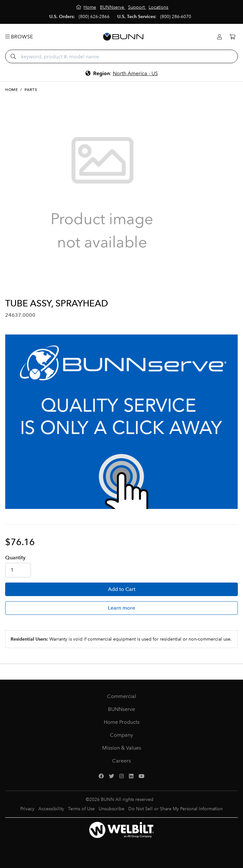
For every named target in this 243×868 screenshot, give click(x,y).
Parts (31, 90)
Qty (15, 558)
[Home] (86, 7)
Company (121, 735)
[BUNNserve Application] (121, 422)
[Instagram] (121, 776)
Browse (19, 37)
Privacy (27, 809)
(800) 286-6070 (176, 17)
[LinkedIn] (131, 776)
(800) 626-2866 (94, 17)
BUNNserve (121, 709)
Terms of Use (81, 809)
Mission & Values (122, 748)
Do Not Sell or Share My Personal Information (175, 809)
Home (11, 90)
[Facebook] (101, 776)
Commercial (121, 696)
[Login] (219, 37)
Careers (121, 761)
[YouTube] (141, 776)
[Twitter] (112, 776)
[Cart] (232, 37)
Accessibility (51, 809)
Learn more (121, 608)
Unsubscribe (112, 809)
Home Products (122, 722)
